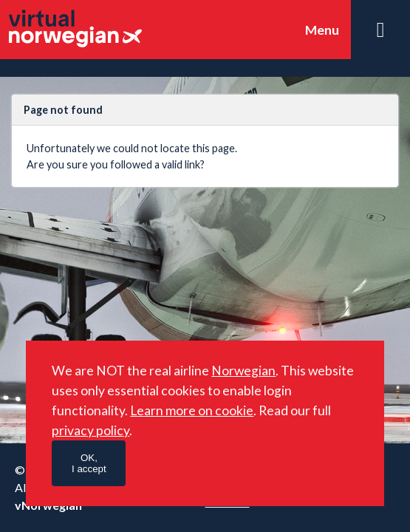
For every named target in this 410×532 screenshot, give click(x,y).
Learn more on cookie (192, 410)
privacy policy (90, 430)
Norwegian (243, 371)
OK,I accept (89, 463)
